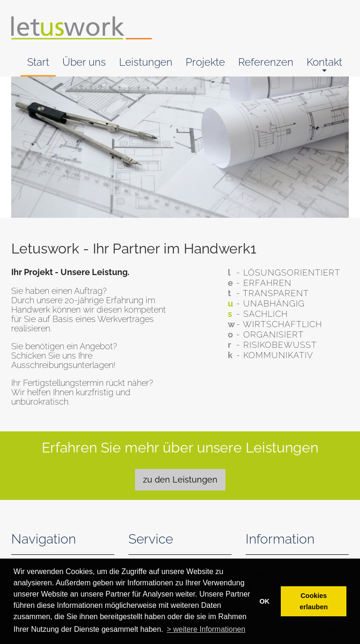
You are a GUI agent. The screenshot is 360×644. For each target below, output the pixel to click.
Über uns (84, 62)
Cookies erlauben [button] (314, 601)
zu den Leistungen (180, 479)
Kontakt (324, 65)
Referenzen (266, 62)
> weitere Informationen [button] (206, 629)
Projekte (205, 62)
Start (38, 62)
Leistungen (146, 62)
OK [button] (264, 601)
